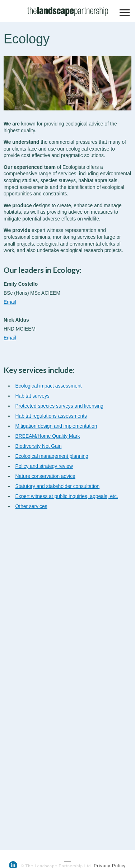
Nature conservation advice (45, 476)
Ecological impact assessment (49, 386)
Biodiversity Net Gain (39, 446)
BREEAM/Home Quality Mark (48, 436)
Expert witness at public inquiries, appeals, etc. (67, 496)
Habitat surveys (32, 396)
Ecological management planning (52, 456)
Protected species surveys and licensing (59, 406)
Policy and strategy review (44, 466)
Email (10, 302)
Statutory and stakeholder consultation (58, 486)
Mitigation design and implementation (56, 426)
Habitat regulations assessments (51, 416)
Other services (31, 506)
